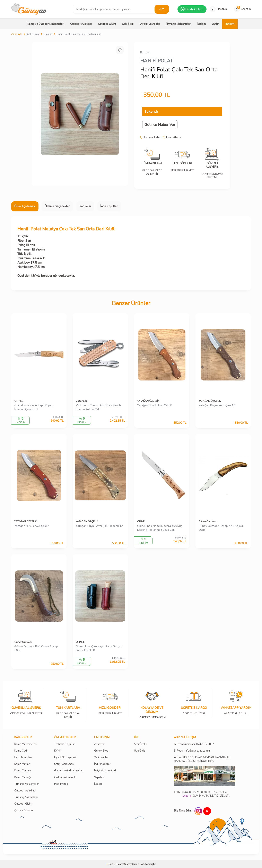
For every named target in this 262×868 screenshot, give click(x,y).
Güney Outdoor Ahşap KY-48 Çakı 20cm (221, 528)
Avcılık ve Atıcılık (150, 24)
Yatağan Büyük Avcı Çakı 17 (217, 405)
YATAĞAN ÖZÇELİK (148, 401)
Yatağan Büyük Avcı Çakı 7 (32, 526)
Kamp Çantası (23, 771)
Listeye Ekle (150, 137)
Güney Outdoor (207, 521)
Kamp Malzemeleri (25, 744)
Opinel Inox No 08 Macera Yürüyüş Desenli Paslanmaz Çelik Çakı (160, 528)
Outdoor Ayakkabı (81, 24)
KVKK (58, 751)
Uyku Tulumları (23, 758)
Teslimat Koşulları (65, 744)
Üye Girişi (140, 751)
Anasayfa (17, 34)
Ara (162, 9)
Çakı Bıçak (128, 24)
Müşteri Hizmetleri (105, 771)
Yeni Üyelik (140, 744)
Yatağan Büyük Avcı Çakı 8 (155, 405)
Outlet (216, 24)
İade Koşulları (109, 206)
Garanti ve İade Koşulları (69, 771)
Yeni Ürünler (101, 758)
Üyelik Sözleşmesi (65, 758)
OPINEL (19, 401)
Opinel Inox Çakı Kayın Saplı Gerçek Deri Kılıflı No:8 (99, 648)
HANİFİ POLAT (157, 61)
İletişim (202, 24)
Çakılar (48, 34)
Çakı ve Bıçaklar (24, 811)
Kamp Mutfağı (23, 777)
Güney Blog (101, 751)
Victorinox (82, 401)
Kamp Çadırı (22, 751)
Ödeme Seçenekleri (57, 206)
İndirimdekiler (102, 764)
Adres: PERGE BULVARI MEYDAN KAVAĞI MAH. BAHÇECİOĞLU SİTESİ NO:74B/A (203, 759)
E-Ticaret (119, 864)
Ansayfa (99, 744)
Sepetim (99, 777)
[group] (80, 114)
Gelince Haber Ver (160, 125)
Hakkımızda (61, 784)
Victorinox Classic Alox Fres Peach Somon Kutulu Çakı (98, 407)
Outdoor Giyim (107, 24)
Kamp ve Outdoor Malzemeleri (46, 24)
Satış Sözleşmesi (64, 764)
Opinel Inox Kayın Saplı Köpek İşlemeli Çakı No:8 (34, 407)
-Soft (110, 864)
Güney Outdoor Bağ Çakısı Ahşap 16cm (36, 648)
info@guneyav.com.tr (198, 751)
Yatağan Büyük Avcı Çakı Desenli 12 (99, 526)
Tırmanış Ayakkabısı (26, 797)
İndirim (230, 24)
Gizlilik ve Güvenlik (65, 777)
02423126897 (205, 744)
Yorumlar (85, 206)
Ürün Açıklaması (25, 206)
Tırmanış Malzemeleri (179, 24)
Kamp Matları (22, 764)
